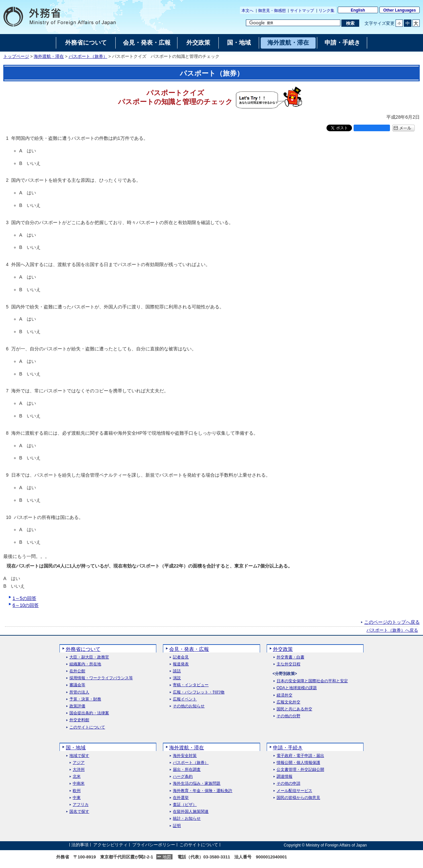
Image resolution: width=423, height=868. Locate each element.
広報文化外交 (288, 702)
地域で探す (79, 756)
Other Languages (400, 10)
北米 (77, 777)
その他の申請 (288, 784)
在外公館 (77, 671)
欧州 (77, 791)
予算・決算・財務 (85, 699)
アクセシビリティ (110, 845)
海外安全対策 (185, 756)
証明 (177, 826)
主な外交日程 (288, 664)
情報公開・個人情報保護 (298, 763)
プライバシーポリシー (154, 845)
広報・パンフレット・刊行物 (199, 692)
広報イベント (185, 699)
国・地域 (76, 748)
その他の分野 (288, 716)
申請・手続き (288, 748)
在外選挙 (181, 798)
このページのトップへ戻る (392, 622)
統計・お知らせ (187, 819)
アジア (79, 763)
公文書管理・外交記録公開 (300, 770)
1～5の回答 (24, 598)
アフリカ (81, 805)
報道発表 (181, 664)
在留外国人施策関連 (191, 812)
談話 (177, 671)
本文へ (248, 11)
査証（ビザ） (185, 805)
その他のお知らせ (189, 706)
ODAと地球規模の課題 (297, 688)
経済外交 (285, 695)
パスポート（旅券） (88, 57)
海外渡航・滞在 (49, 57)
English (358, 10)
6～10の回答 (26, 605)
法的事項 (80, 845)
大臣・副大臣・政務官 (89, 657)
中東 (77, 798)
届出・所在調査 (187, 770)
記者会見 (181, 657)
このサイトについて (87, 727)
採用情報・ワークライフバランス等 (101, 678)
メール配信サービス (294, 791)
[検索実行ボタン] (350, 23)
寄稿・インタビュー (191, 685)
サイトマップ (302, 11)
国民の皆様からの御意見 (298, 798)
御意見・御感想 (272, 11)
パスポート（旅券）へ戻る (392, 630)
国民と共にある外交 (294, 709)
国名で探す (79, 812)
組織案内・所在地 (85, 664)
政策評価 (77, 706)
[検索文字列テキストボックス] (293, 23)
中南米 (79, 784)
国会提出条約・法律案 (89, 713)
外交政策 (283, 649)
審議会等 (77, 685)
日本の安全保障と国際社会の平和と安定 (312, 681)
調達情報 (285, 777)
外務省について (83, 649)
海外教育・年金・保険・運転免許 (203, 791)
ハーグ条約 (183, 777)
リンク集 (327, 11)
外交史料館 (79, 720)
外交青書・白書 (290, 657)
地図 (167, 857)
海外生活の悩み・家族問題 (197, 784)
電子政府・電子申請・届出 (300, 756)
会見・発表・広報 (189, 649)
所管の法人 (79, 692)
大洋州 (79, 770)
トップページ (16, 57)
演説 (177, 678)
